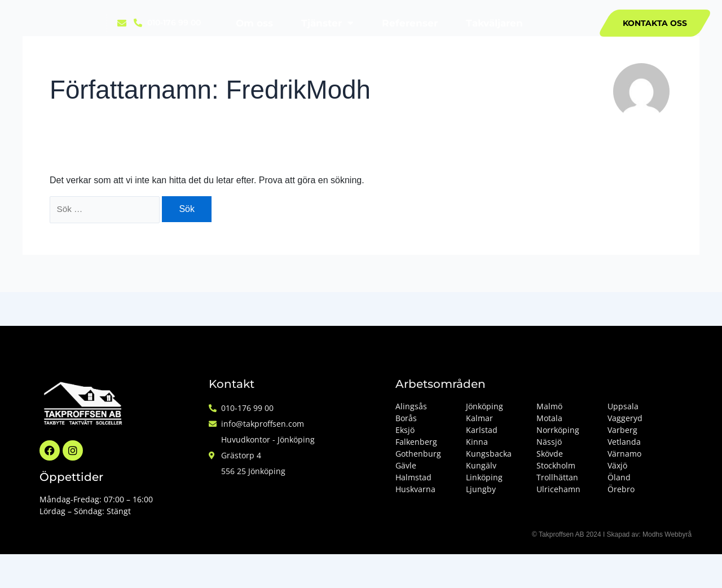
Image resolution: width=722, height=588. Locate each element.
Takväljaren (494, 23)
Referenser (410, 23)
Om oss (254, 23)
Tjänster (327, 23)
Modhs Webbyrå (667, 534)
